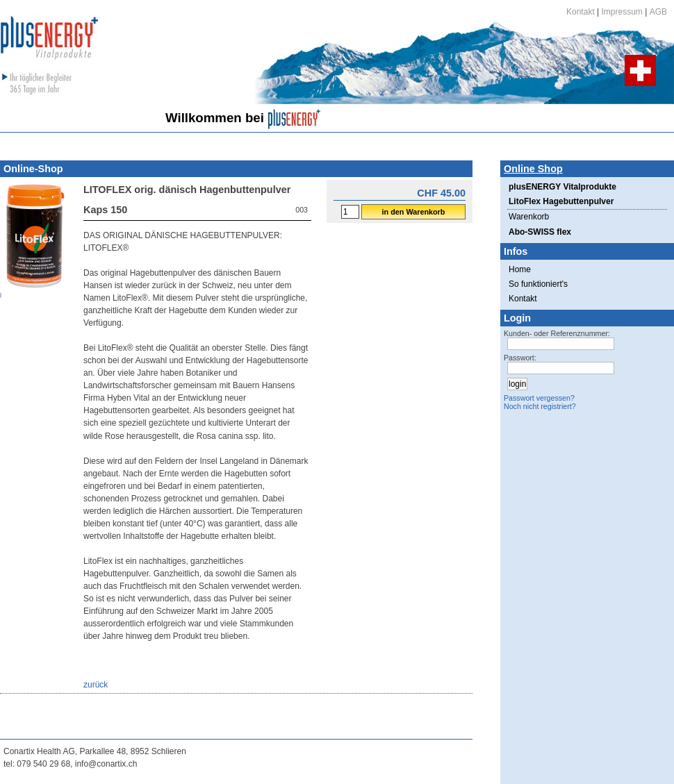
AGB (658, 12)
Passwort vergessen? (539, 398)
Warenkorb (529, 217)
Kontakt (581, 12)
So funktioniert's (538, 284)
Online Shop (533, 169)
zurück (96, 685)
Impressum (622, 12)
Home (520, 269)
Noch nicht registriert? (540, 406)
